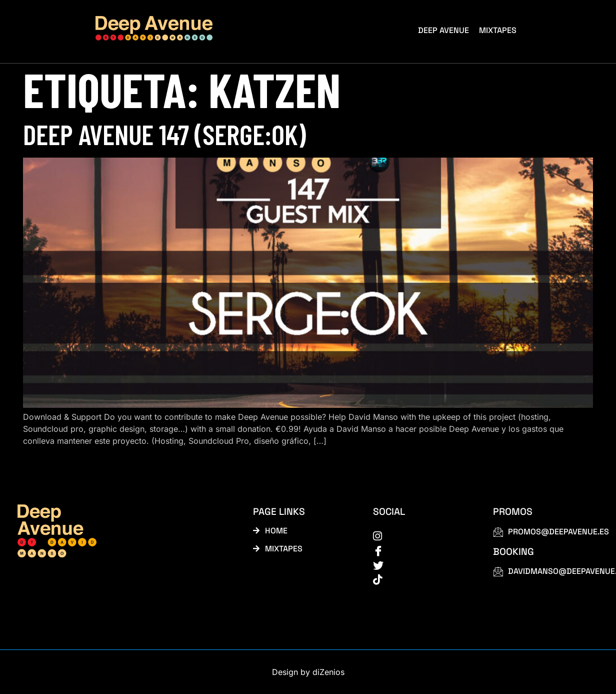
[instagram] (422, 535)
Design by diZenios (308, 672)
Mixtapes (498, 30)
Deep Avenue (443, 30)
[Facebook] (422, 550)
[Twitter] (422, 564)
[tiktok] (422, 579)
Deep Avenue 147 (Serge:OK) (164, 134)
